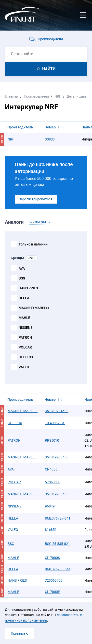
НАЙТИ (49, 69)
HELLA (24, 298)
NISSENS (26, 328)
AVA (22, 268)
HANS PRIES (28, 288)
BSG (22, 278)
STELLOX (26, 357)
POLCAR (25, 347)
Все (30, 258)
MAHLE (24, 318)
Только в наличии (33, 244)
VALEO (24, 367)
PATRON (25, 337)
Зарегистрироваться (36, 199)
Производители (50, 39)
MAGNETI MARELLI (34, 308)
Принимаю (20, 633)
